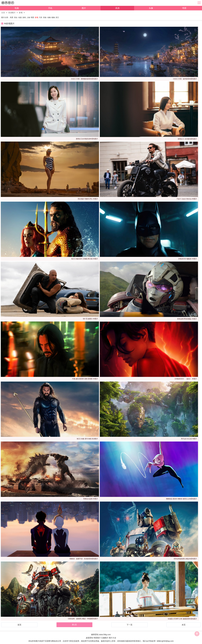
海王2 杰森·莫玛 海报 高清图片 (87, 439)
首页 (19, 625)
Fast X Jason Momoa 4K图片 (187, 199)
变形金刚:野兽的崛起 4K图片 (187, 319)
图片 (84, 8)
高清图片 (12, 13)
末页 (184, 625)
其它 (57, 17)
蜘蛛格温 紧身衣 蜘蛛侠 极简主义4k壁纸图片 (182, 499)
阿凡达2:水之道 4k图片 (189, 439)
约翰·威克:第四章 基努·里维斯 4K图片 (85, 379)
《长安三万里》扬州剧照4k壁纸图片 (185, 79)
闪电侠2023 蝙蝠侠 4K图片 (188, 259)
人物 (28, 17)
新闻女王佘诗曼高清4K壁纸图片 (87, 139)
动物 (49, 17)
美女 (16, 17)
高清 (117, 8)
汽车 (41, 17)
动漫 (20, 17)
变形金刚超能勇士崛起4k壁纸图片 (185, 559)
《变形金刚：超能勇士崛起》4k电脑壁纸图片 (82, 619)
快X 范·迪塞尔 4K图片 (91, 319)
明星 (184, 8)
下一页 (130, 625)
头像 (151, 8)
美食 (45, 17)
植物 (53, 17)
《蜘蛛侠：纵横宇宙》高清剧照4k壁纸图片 (83, 559)
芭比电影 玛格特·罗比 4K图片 (88, 199)
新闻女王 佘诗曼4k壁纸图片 (187, 139)
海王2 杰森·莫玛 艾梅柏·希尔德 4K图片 (85, 259)
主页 (3, 13)
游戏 (24, 17)
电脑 (17, 8)
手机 (50, 8)
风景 (12, 17)
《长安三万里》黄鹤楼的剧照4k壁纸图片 (84, 79)
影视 (21, 13)
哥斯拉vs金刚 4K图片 (91, 499)
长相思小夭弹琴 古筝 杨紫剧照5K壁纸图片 (182, 619)
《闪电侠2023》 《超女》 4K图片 (185, 379)
